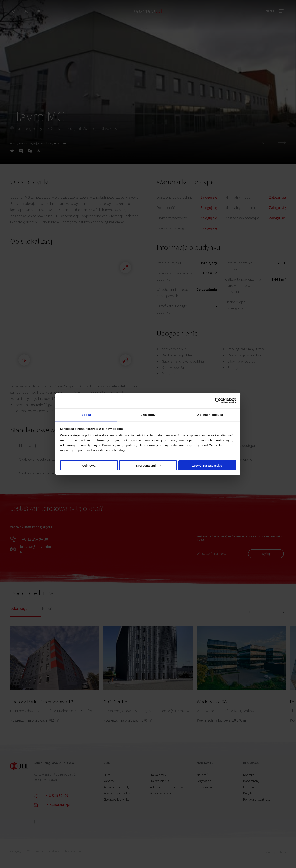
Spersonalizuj (148, 465)
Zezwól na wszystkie (207, 465)
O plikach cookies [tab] (210, 414)
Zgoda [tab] (86, 414)
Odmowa (89, 465)
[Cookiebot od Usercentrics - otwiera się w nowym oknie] (218, 401)
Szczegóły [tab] (148, 414)
